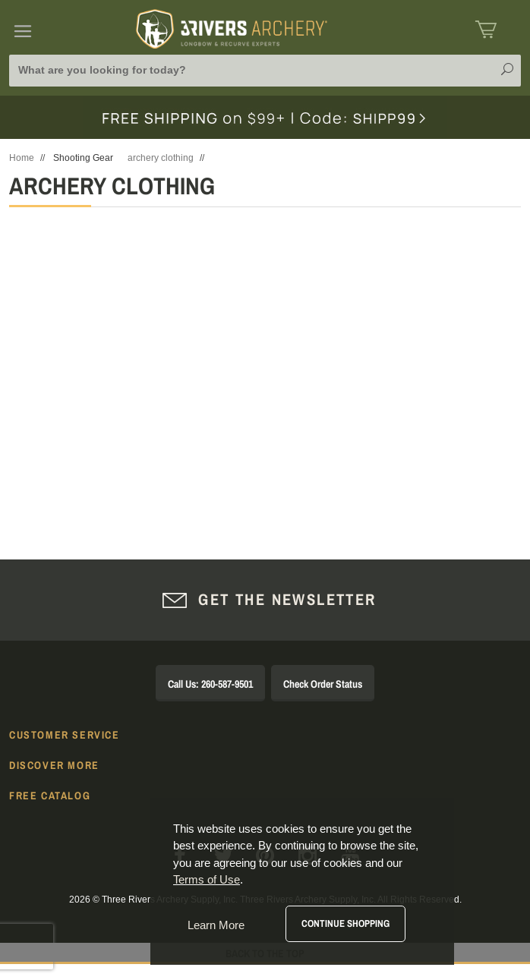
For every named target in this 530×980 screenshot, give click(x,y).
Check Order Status (323, 684)
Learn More (216, 925)
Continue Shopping (345, 923)
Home (22, 158)
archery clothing (161, 158)
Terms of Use (207, 879)
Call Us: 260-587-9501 (210, 684)
